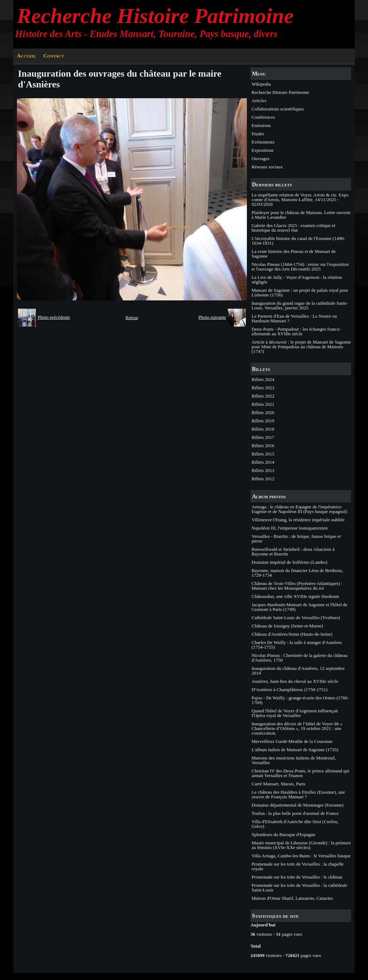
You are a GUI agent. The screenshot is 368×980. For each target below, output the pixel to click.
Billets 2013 (263, 470)
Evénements (263, 142)
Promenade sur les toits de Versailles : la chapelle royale (298, 866)
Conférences (263, 117)
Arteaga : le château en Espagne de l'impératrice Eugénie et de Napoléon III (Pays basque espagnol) (299, 509)
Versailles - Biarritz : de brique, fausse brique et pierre (296, 539)
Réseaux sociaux (267, 167)
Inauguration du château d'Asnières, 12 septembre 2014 (298, 671)
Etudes (258, 134)
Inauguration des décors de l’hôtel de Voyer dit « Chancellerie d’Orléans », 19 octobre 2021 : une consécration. (297, 728)
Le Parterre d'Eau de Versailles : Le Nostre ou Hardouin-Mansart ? (294, 318)
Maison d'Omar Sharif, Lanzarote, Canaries (292, 898)
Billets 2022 (263, 396)
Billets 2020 (263, 412)
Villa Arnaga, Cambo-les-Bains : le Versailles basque (301, 856)
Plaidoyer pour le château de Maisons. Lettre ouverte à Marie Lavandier (301, 215)
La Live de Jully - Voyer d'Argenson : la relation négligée (297, 280)
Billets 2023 (263, 388)
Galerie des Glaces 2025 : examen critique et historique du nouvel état (293, 228)
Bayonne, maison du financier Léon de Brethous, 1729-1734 (297, 573)
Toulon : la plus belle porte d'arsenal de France (295, 813)
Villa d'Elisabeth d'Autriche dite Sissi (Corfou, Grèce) (295, 824)
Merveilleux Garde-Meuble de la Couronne (292, 741)
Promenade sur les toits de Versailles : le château (297, 877)
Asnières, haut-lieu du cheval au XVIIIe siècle (295, 681)
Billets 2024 (263, 379)
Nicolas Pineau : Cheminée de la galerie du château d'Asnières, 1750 (300, 658)
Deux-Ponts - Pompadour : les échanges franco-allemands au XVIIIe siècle (296, 331)
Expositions (263, 150)
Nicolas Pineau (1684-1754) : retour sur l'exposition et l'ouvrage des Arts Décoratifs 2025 (300, 267)
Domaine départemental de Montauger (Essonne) (298, 805)
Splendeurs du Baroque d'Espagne (283, 834)
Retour (132, 317)
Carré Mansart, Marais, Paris (279, 784)
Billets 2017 (263, 437)
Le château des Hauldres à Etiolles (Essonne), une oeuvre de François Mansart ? (298, 794)
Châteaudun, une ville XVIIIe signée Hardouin (295, 596)
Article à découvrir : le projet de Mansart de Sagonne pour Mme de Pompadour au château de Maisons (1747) (301, 347)
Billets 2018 (263, 429)
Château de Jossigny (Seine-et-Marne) (287, 626)
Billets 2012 (263, 479)
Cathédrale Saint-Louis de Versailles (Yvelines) (296, 618)
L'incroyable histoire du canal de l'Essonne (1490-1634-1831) (298, 241)
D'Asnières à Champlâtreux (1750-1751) (289, 689)
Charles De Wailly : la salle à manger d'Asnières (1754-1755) (297, 645)
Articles (259, 101)
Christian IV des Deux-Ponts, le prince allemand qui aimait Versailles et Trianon (300, 773)
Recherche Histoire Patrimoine (155, 16)
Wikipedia (261, 84)
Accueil (27, 56)
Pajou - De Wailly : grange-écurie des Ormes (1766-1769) (300, 700)
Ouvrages (261, 158)
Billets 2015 (263, 454)
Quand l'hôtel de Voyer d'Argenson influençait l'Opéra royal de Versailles (295, 713)
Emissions (261, 125)
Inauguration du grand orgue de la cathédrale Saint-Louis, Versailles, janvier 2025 (300, 305)
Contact (54, 56)
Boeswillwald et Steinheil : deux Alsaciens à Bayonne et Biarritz (293, 552)
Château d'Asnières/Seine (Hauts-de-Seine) (292, 634)
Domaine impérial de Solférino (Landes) (289, 562)
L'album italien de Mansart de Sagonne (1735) (295, 750)
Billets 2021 (263, 404)
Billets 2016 (263, 446)
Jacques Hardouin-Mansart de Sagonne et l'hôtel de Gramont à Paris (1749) (300, 607)
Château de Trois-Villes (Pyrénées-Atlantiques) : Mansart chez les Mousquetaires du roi (297, 586)
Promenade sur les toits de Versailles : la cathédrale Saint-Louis (299, 888)
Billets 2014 (263, 462)
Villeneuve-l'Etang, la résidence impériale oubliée (298, 520)
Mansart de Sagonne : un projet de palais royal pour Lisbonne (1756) (300, 292)
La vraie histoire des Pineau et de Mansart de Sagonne (294, 254)
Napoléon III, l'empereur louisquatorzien (290, 528)
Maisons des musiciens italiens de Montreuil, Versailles (294, 760)
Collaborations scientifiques (278, 109)
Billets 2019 (263, 421)
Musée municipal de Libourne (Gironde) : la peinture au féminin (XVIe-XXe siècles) (301, 845)
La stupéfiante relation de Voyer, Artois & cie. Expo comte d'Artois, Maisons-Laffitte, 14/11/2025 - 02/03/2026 (300, 199)
